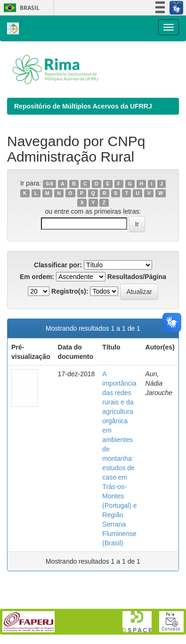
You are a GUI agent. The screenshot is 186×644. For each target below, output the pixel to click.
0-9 (49, 184)
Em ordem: (37, 277)
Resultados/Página (137, 277)
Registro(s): (70, 291)
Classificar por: (58, 265)
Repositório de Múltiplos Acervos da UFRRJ (83, 106)
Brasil (20, 8)
